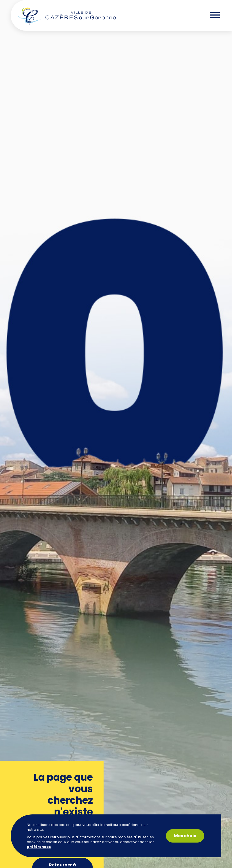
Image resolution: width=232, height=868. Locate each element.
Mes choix (185, 836)
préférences (39, 847)
